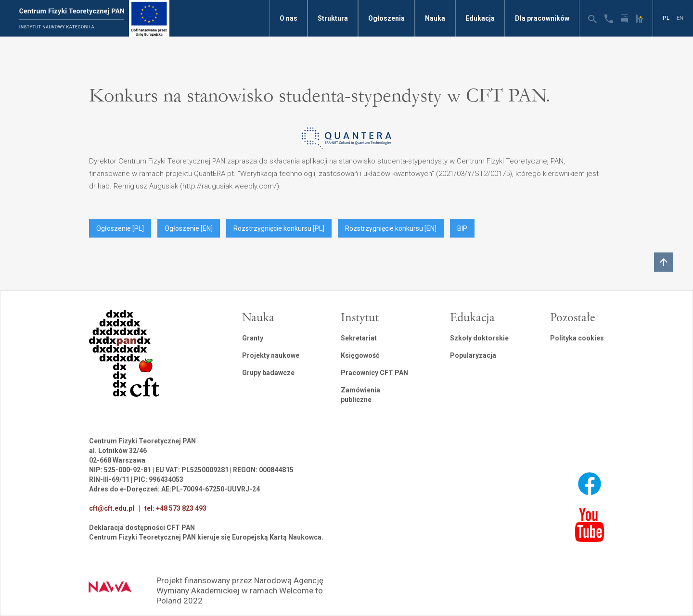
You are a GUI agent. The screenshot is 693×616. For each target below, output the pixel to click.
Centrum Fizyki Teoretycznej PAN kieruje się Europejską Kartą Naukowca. (206, 537)
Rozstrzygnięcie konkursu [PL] (279, 228)
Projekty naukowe (271, 355)
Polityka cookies (577, 338)
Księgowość (360, 355)
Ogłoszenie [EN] (189, 228)
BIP (462, 228)
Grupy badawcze (268, 373)
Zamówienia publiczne (360, 395)
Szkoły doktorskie (479, 338)
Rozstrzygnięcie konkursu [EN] (391, 228)
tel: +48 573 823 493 (175, 508)
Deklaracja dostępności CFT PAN (142, 528)
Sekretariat (359, 338)
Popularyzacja (473, 355)
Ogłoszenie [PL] (120, 228)
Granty (253, 338)
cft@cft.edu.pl (112, 508)
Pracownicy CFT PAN (374, 373)
